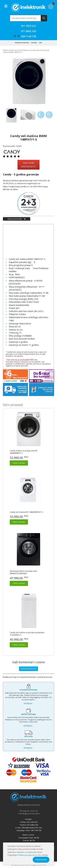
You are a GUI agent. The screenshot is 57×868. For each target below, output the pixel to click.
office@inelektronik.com (32, 828)
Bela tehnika (16, 50)
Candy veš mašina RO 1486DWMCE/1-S (26, 512)
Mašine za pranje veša (31, 50)
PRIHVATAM (41, 860)
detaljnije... (28, 703)
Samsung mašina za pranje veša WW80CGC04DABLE (23, 572)
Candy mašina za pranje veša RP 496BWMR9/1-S (24, 452)
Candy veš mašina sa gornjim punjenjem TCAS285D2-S (27, 634)
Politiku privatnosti (26, 855)
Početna (6, 50)
